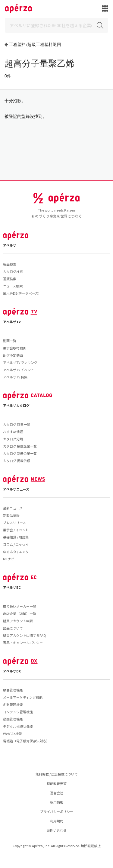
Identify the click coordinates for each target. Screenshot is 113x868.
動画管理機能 (13, 719)
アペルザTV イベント (19, 370)
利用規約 (57, 821)
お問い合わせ (57, 830)
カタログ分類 (13, 439)
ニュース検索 (13, 286)
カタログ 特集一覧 (17, 424)
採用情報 (57, 802)
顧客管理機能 (13, 690)
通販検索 (10, 279)
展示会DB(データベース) (21, 293)
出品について (13, 628)
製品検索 (10, 264)
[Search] (56, 25)
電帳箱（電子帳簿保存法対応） (26, 741)
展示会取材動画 (15, 348)
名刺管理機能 (13, 704)
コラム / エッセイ (16, 544)
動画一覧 (10, 341)
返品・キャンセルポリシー (23, 643)
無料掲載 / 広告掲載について (57, 774)
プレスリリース (14, 523)
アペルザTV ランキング (20, 362)
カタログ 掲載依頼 (17, 461)
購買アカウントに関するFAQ (25, 635)
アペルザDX (12, 671)
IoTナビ (9, 559)
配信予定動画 (13, 355)
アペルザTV (12, 322)
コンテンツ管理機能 (18, 712)
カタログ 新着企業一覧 (20, 453)
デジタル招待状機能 (18, 726)
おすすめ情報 (13, 432)
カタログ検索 (13, 271)
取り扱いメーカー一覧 (20, 606)
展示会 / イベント (16, 530)
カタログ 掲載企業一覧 (20, 446)
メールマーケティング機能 (23, 697)
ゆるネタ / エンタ (16, 552)
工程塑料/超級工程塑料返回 (35, 44)
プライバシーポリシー (57, 811)
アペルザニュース (16, 489)
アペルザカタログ (16, 405)
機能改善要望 (57, 783)
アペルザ (10, 245)
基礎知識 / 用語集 (16, 537)
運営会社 (57, 793)
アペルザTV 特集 (15, 377)
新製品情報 (11, 515)
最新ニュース (13, 508)
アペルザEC (12, 587)
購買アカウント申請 (18, 621)
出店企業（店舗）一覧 (20, 614)
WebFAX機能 (13, 734)
